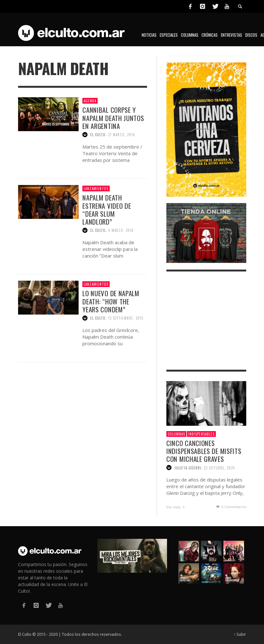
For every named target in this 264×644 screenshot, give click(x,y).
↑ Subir (240, 634)
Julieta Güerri (188, 468)
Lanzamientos (96, 188)
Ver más (176, 507)
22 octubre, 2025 (219, 468)
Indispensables (201, 434)
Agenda (90, 101)
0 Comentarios (231, 507)
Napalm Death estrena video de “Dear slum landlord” (107, 210)
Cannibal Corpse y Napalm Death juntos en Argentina (113, 118)
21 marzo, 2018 (122, 135)
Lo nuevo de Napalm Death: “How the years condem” (111, 301)
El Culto (98, 135)
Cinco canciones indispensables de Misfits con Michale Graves (204, 451)
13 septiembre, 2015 (126, 318)
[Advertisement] (206, 321)
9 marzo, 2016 (121, 230)
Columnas (176, 434)
